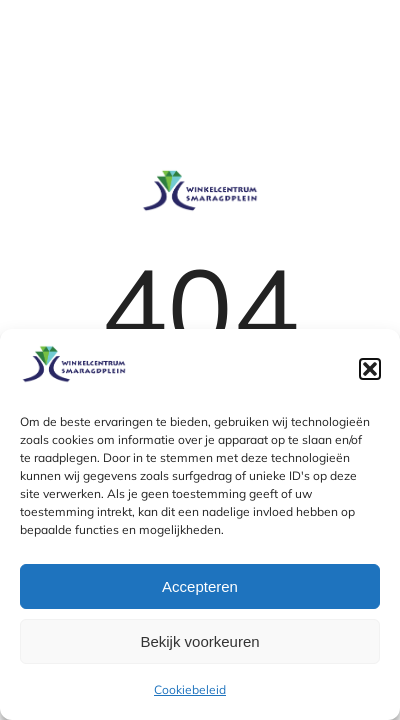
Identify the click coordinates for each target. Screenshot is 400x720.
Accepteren (200, 586)
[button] (370, 369)
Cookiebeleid (190, 689)
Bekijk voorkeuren (199, 641)
